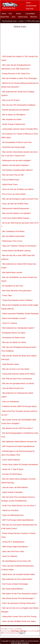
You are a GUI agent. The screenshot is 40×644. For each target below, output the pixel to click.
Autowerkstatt (31, 6)
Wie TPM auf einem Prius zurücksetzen (17, 379)
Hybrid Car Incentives (10, 510)
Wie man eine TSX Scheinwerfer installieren (19, 105)
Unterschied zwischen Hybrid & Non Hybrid (19, 374)
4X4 (10, 14)
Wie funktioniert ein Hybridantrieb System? (18, 328)
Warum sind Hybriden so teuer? (14, 318)
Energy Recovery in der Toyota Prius (16, 74)
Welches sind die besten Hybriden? (16, 165)
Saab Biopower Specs (11, 364)
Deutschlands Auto (9, 21)
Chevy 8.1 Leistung (10, 323)
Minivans (34, 17)
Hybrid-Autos (23, 17)
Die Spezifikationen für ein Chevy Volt (16, 561)
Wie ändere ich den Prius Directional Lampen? (20, 594)
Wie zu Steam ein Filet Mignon (14, 115)
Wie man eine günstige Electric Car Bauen (18, 383)
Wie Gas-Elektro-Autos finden (13, 236)
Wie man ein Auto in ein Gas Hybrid (16, 369)
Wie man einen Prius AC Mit (13, 175)
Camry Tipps (7, 295)
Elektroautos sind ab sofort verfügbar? (17, 160)
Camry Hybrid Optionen (11, 460)
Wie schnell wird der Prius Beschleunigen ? (19, 598)
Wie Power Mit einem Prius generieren (17, 291)
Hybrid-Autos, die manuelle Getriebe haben (19, 574)
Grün (14, 17)
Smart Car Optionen (10, 556)
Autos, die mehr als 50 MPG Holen (15, 204)
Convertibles (30, 14)
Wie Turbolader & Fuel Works (13, 231)
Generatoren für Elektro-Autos (14, 338)
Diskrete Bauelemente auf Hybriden (16, 110)
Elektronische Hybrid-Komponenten (16, 208)
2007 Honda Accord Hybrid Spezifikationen (18, 446)
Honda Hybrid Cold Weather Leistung (16, 251)
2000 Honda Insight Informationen (15, 547)
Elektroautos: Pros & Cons (12, 241)
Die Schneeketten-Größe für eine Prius (17, 142)
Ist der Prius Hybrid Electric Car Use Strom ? (19, 506)
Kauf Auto (30, 9)
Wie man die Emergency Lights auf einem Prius (20, 199)
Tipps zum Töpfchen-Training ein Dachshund (19, 246)
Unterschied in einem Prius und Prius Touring (19, 617)
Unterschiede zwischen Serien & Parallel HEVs (20, 129)
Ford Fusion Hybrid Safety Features (16, 218)
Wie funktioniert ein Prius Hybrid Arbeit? (17, 579)
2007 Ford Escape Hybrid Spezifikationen (18, 520)
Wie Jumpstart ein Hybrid (12, 119)
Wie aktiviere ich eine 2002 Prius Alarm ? (18, 428)
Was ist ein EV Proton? (11, 100)
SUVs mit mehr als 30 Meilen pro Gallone (18, 189)
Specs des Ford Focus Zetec (13, 551)
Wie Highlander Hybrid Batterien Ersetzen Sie (20, 442)
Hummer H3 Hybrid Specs (12, 474)
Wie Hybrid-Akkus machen (12, 273)
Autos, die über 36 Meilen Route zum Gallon (19, 621)
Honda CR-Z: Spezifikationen (13, 542)
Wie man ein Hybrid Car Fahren (14, 342)
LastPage (23, 631)
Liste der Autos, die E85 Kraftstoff (15, 487)
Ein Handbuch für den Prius (13, 286)
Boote (19, 14)
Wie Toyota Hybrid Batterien (13, 589)
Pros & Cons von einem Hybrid (14, 194)
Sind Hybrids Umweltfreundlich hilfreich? (17, 170)
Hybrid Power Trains (10, 184)
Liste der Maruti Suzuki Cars (13, 388)
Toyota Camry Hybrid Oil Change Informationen (20, 465)
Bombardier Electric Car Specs (14, 333)
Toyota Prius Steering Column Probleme (17, 300)
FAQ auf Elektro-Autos (11, 180)
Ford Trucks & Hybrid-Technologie (15, 584)
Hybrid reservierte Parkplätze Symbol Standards (20, 314)
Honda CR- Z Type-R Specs (13, 469)
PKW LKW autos (33, 21)
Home (28, 3)
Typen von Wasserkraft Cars (13, 515)
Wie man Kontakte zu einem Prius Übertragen (20, 78)
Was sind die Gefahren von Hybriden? (17, 213)
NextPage (15, 631)
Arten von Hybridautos (11, 402)
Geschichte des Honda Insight (14, 147)
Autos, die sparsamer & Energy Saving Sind (19, 603)
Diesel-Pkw (5, 17)
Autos (21, 21)
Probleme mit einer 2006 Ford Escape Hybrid (19, 406)
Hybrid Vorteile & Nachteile (12, 492)
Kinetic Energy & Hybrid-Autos (14, 124)
